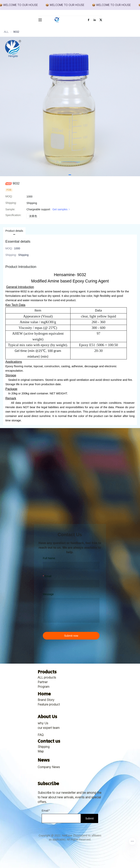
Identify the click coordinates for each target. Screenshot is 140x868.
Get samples (62, 209)
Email (48, 576)
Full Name (49, 558)
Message (48, 594)
